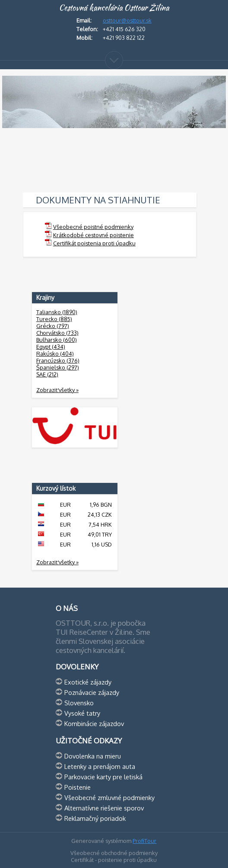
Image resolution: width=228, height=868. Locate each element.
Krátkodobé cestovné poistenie (93, 235)
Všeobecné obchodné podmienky (114, 853)
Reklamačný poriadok (95, 818)
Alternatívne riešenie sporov (104, 808)
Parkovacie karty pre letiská (103, 777)
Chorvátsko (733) (57, 333)
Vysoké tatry (82, 713)
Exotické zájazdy (88, 682)
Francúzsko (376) (58, 360)
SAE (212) (47, 374)
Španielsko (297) (58, 367)
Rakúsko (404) (55, 354)
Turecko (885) (54, 319)
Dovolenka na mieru (93, 756)
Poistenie (78, 787)
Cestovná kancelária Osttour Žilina (114, 8)
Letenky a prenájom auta (100, 766)
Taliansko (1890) (57, 312)
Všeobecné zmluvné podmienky (109, 797)
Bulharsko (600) (57, 340)
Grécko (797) (53, 326)
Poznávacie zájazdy (92, 692)
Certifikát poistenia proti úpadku (94, 243)
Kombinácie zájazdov (94, 723)
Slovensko (79, 703)
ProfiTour (144, 841)
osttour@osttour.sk (127, 20)
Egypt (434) (51, 347)
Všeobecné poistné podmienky (93, 227)
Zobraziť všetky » (57, 390)
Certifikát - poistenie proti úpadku (114, 860)
